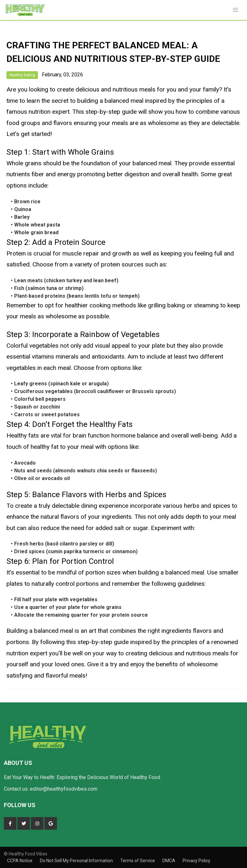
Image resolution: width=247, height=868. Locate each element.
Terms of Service (138, 861)
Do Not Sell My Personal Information (77, 861)
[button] (235, 10)
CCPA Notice (20, 861)
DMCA (169, 861)
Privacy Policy (197, 861)
